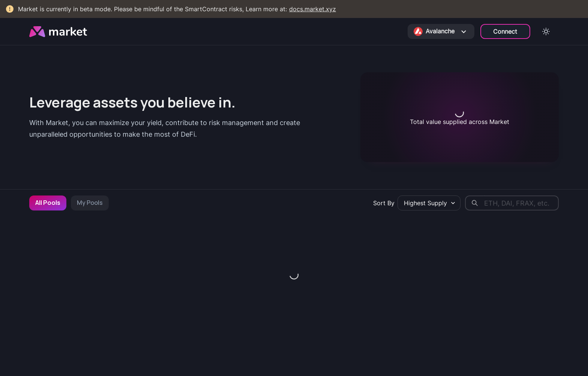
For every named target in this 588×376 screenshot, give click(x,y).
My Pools (90, 203)
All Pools (48, 203)
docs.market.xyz (313, 9)
